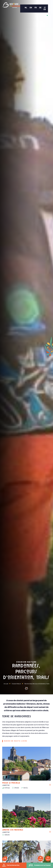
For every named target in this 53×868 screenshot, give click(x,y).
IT (45, 8)
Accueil (6, 684)
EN (31, 8)
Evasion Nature (16, 684)
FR (36, 8)
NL (26, 8)
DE (40, 8)
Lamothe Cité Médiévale (13, 830)
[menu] (50, 10)
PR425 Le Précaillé (11, 783)
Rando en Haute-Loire (15, 741)
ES (45, 9)
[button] (5, 859)
